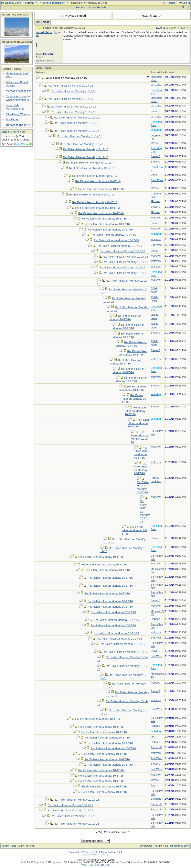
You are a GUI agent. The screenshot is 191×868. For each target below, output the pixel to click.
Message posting (16, 91)
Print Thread (42, 22)
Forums (30, 3)
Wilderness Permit (17, 82)
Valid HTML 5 (88, 865)
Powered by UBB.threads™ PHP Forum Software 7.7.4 (95, 852)
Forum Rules (9, 846)
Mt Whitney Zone (11, 3)
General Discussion (54, 3)
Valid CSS (105, 865)
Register (170, 3)
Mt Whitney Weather (18, 114)
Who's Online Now (13, 132)
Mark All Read (26, 846)
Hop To (97, 832)
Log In (184, 3)
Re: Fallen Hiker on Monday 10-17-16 (70, 86)
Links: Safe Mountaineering (15, 107)
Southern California (45, 61)
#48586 (182, 28)
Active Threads (97, 8)
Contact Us (146, 846)
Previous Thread (73, 16)
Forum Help (161, 846)
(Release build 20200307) (95, 855)
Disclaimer (12, 119)
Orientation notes (16, 96)
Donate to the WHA (18, 125)
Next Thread (152, 16)
